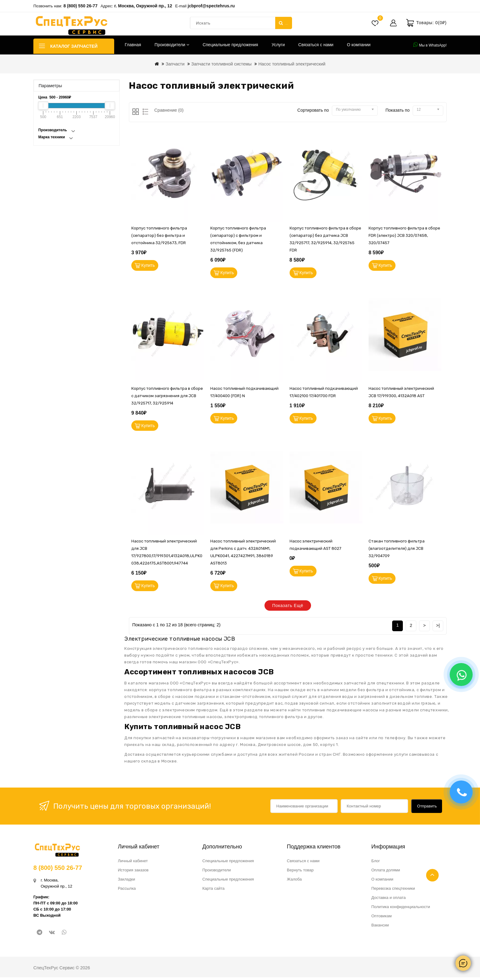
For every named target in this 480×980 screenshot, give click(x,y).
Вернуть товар (300, 873)
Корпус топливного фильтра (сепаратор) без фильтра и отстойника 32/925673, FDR (159, 235)
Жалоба (294, 882)
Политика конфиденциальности (401, 909)
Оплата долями (386, 873)
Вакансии (380, 928)
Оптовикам (382, 919)
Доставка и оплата (388, 900)
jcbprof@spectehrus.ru (211, 6)
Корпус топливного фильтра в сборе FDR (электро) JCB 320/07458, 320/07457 (404, 235)
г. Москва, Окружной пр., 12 (143, 6)
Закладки (126, 882)
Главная (133, 45)
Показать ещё (288, 609)
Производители (172, 45)
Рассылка (127, 891)
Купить (149, 266)
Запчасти (175, 64)
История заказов (133, 873)
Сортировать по (313, 110)
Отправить (427, 809)
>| (438, 628)
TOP (432, 875)
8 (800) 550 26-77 (80, 6)
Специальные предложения (230, 45)
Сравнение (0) (169, 110)
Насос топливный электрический (292, 64)
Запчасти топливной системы (221, 64)
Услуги (278, 45)
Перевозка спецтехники (393, 891)
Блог (376, 864)
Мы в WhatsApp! (430, 45)
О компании (359, 45)
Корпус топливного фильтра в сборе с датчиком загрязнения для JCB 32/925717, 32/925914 (167, 397)
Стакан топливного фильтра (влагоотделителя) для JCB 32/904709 (397, 551)
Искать (284, 23)
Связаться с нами (316, 45)
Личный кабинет (133, 864)
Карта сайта (213, 891)
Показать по (397, 110)
